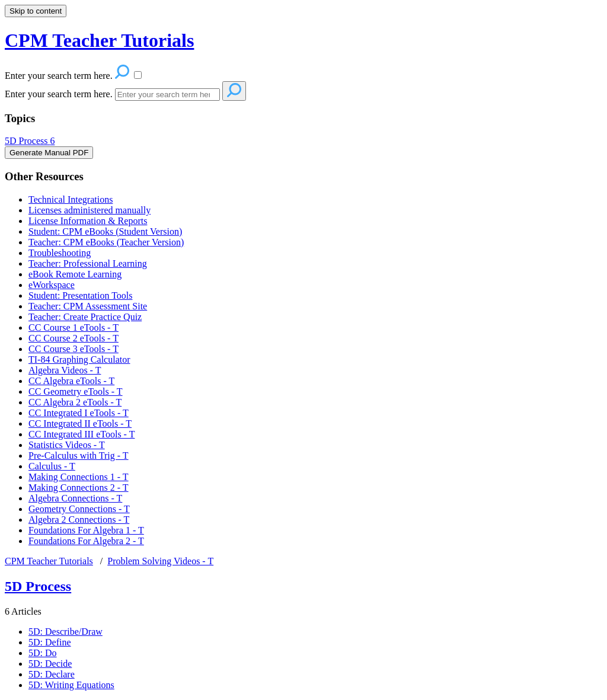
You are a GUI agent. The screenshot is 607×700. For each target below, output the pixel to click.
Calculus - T (52, 466)
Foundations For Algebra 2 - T (86, 541)
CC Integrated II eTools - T (80, 423)
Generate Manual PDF (49, 153)
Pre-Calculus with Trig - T (79, 456)
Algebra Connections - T (75, 498)
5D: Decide (50, 664)
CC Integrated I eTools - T (79, 413)
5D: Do (43, 653)
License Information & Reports (88, 221)
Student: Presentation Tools (80, 295)
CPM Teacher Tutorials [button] (99, 40)
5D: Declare (52, 674)
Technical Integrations (71, 199)
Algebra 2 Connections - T (79, 520)
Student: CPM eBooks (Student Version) (105, 231)
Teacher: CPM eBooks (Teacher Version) (106, 242)
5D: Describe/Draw (66, 632)
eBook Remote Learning (75, 274)
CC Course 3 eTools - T (74, 349)
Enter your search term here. (60, 94)
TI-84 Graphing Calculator (79, 359)
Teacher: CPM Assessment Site (88, 306)
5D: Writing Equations (71, 685)
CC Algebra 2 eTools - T (75, 402)
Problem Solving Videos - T (160, 561)
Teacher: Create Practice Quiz (85, 317)
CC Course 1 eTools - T (74, 327)
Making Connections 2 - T (79, 488)
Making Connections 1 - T (79, 477)
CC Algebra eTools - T (71, 381)
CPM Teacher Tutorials (49, 561)
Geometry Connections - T (79, 509)
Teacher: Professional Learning (88, 263)
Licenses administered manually (90, 210)
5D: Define (50, 642)
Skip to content (36, 11)
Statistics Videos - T (67, 445)
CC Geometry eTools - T (76, 391)
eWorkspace (52, 285)
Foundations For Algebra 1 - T (86, 530)
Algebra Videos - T (65, 370)
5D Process (30, 141)
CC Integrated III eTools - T (82, 434)
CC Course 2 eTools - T (74, 338)
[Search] (167, 95)
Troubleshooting (60, 253)
